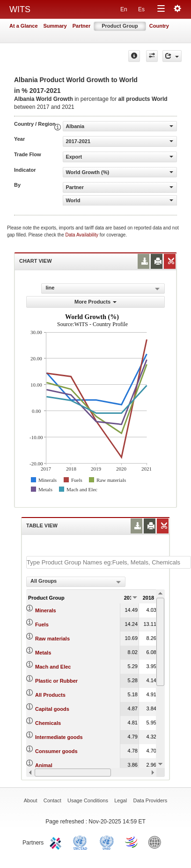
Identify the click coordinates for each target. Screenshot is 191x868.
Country (159, 26)
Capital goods (52, 709)
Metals (43, 653)
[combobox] (76, 582)
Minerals (46, 610)
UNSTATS (107, 842)
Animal (44, 765)
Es (141, 9)
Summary (55, 26)
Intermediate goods (59, 737)
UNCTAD (82, 842)
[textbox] (109, 562)
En (124, 9)
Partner (82, 26)
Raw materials (52, 639)
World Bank (157, 842)
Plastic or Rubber (56, 681)
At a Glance (24, 26)
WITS (20, 9)
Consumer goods (56, 751)
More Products (95, 302)
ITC (57, 842)
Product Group (120, 26)
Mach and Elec (53, 667)
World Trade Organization (132, 842)
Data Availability (83, 235)
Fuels (42, 624)
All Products (50, 695)
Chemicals (48, 723)
